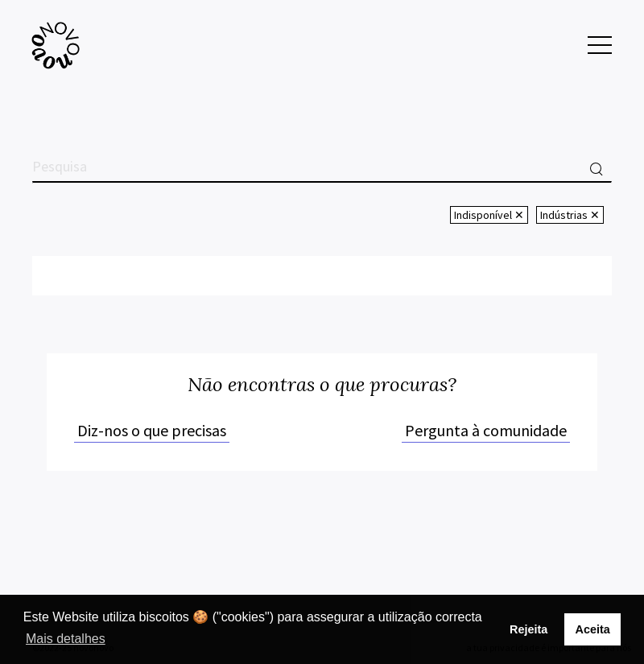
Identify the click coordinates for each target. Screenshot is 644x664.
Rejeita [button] (528, 629)
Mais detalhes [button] (66, 639)
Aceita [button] (592, 629)
